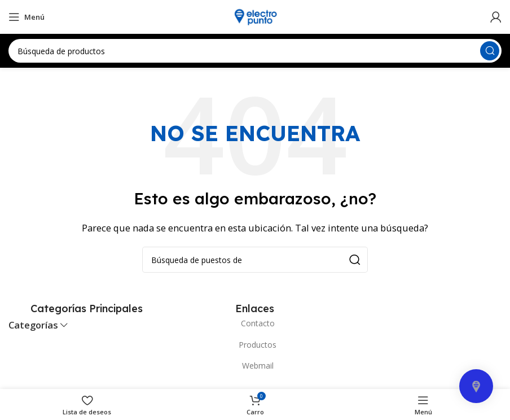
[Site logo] (255, 16)
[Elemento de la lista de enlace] (255, 323)
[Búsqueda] (255, 51)
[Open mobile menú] (27, 17)
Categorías (33, 325)
